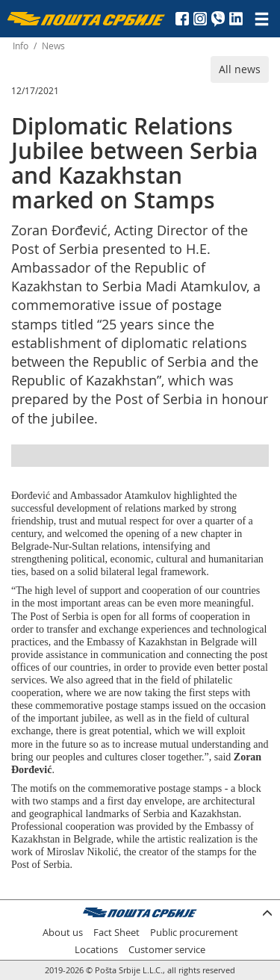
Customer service (167, 950)
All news (240, 69)
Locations (96, 950)
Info (21, 46)
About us (63, 933)
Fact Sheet (116, 933)
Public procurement (194, 933)
